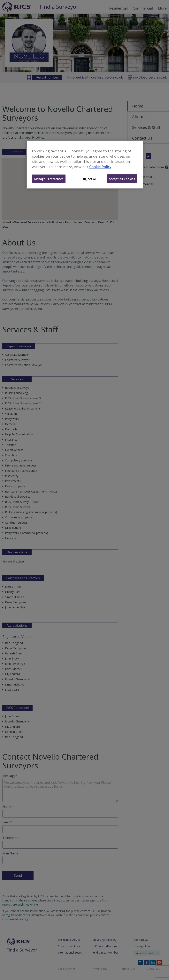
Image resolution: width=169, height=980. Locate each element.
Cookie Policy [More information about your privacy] (100, 167)
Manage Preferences (49, 179)
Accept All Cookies (122, 179)
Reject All (90, 179)
